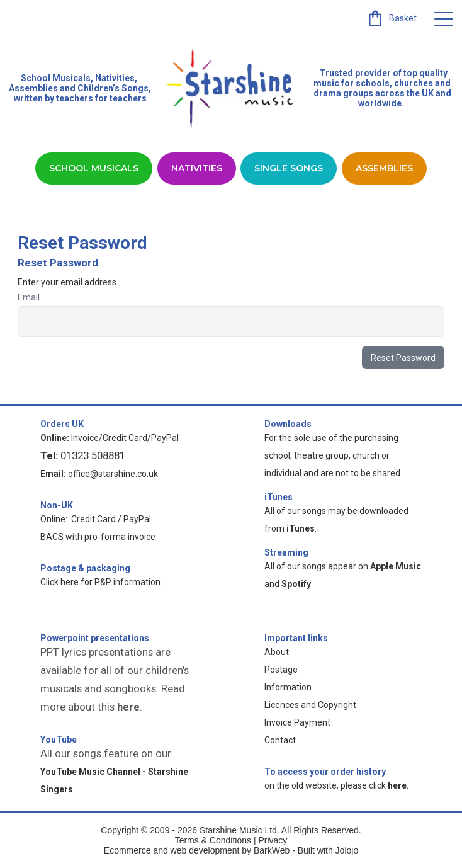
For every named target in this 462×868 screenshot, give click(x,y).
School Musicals (56, 78)
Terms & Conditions (213, 840)
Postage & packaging (85, 568)
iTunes (279, 497)
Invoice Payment (297, 722)
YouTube (59, 740)
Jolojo (347, 850)
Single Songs (289, 168)
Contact (280, 740)
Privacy (273, 840)
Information (288, 687)
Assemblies (384, 168)
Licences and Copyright (310, 705)
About (277, 652)
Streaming (286, 552)
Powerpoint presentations (95, 638)
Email (29, 297)
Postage (281, 670)
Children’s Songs (113, 88)
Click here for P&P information (100, 582)
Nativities (197, 168)
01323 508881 (93, 455)
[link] (391, 18)
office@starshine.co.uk (113, 474)
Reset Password (403, 358)
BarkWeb (273, 850)
